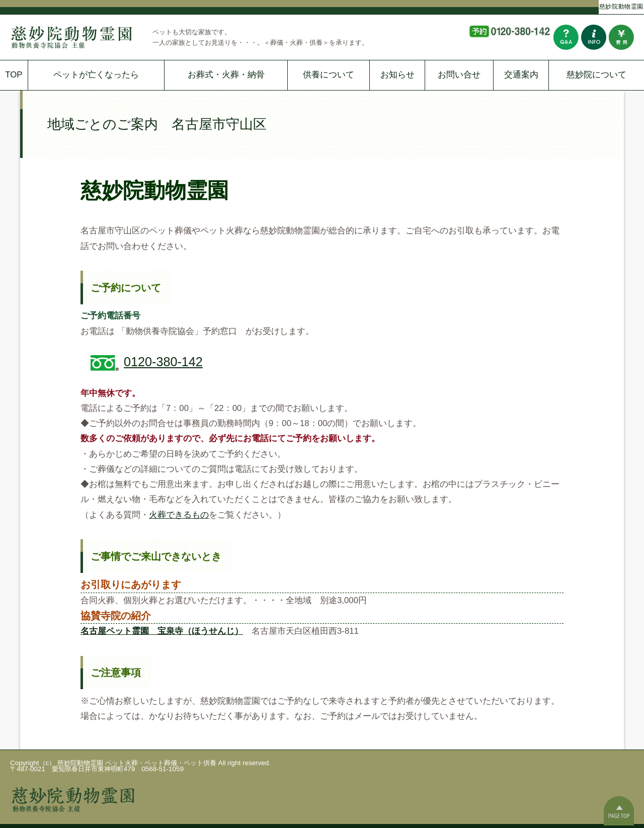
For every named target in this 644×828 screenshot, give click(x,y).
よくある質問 (566, 37)
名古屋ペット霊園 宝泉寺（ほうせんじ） (162, 631)
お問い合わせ (594, 37)
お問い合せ (459, 75)
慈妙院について (596, 75)
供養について (329, 75)
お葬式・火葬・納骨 (226, 75)
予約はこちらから (509, 37)
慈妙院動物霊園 (621, 6)
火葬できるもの (179, 515)
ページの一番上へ (619, 810)
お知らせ (397, 75)
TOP (14, 75)
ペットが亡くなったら (96, 75)
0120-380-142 (163, 362)
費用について (621, 37)
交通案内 (521, 75)
